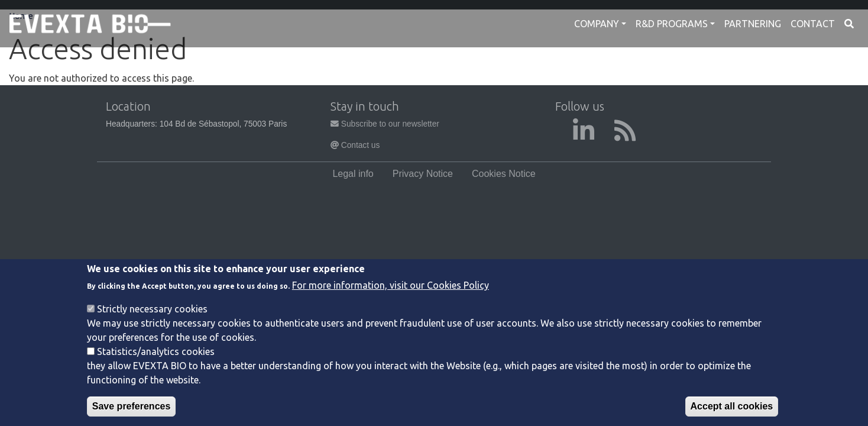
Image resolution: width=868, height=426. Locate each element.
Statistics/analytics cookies (156, 356)
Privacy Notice (423, 174)
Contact (813, 24)
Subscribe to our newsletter (385, 124)
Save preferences (132, 410)
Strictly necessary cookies (152, 313)
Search (849, 24)
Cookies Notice (504, 174)
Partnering (753, 24)
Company (597, 24)
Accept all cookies (732, 410)
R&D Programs (672, 24)
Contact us (355, 145)
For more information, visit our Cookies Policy (391, 289)
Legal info (353, 174)
